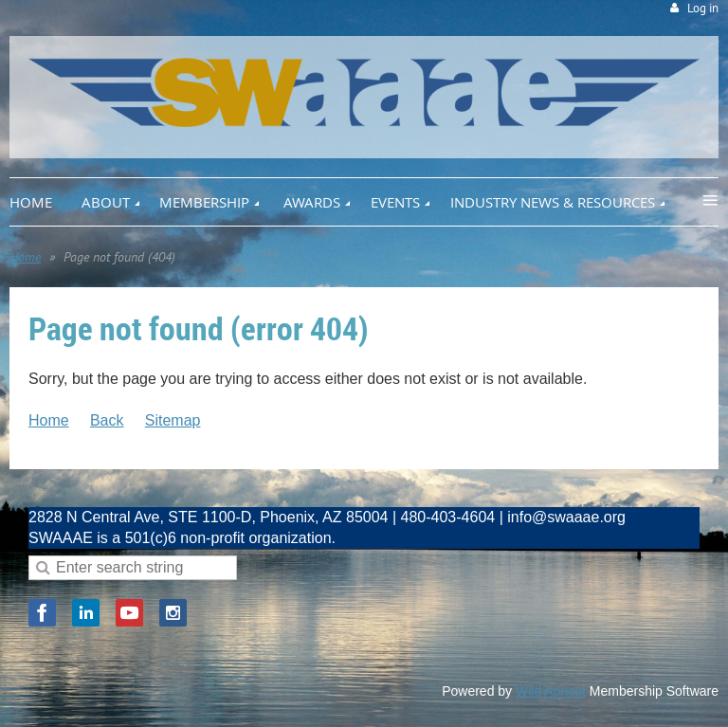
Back (107, 420)
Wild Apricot (551, 691)
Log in (703, 8)
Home (25, 257)
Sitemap (173, 420)
